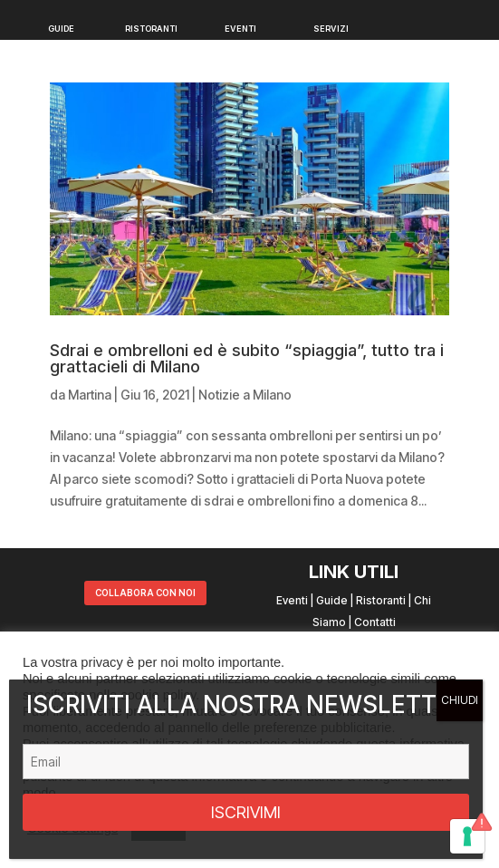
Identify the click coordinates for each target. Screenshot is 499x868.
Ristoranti (381, 600)
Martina (90, 395)
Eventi (292, 600)
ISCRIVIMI (246, 812)
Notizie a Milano (245, 395)
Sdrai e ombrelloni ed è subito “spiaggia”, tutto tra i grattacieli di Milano (247, 358)
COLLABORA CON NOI (145, 593)
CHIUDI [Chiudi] (460, 700)
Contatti (375, 622)
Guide (332, 600)
